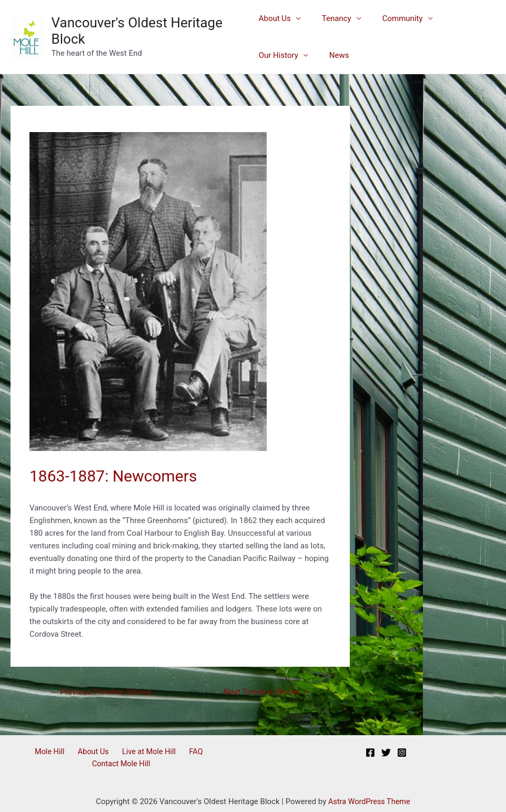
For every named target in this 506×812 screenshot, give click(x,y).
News (269, 55)
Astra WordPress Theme (369, 791)
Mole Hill (23, 753)
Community (392, 18)
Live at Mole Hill (114, 753)
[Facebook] (370, 754)
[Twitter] (386, 754)
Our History (458, 18)
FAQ (157, 753)
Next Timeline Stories (265, 692)
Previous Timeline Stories (103, 692)
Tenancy (331, 18)
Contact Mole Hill (202, 753)
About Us (275, 18)
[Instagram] (402, 754)
